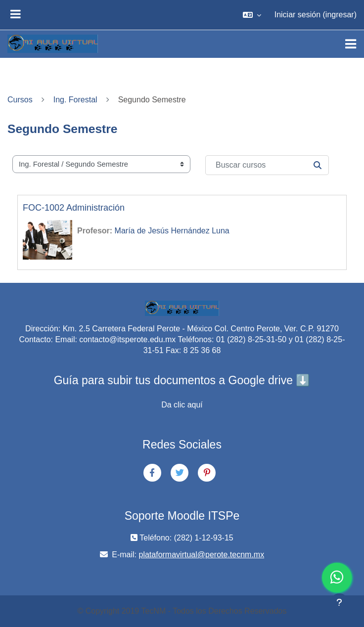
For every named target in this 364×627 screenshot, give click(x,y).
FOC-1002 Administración (74, 208)
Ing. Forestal (75, 100)
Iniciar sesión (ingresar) (316, 15)
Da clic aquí (182, 405)
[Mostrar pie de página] (339, 602)
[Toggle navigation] (351, 44)
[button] (252, 15)
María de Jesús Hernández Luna (172, 231)
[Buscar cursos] (267, 165)
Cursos (20, 100)
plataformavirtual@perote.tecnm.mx (202, 555)
